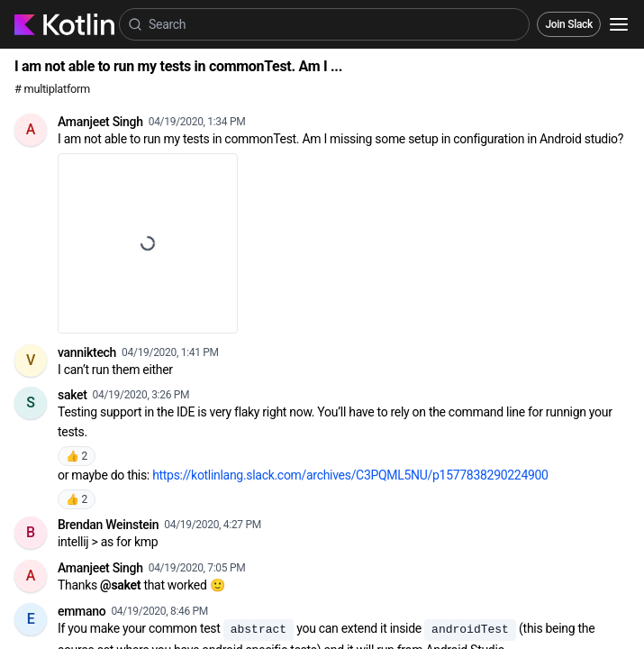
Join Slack (569, 24)
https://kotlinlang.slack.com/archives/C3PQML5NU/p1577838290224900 (350, 475)
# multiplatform (52, 89)
